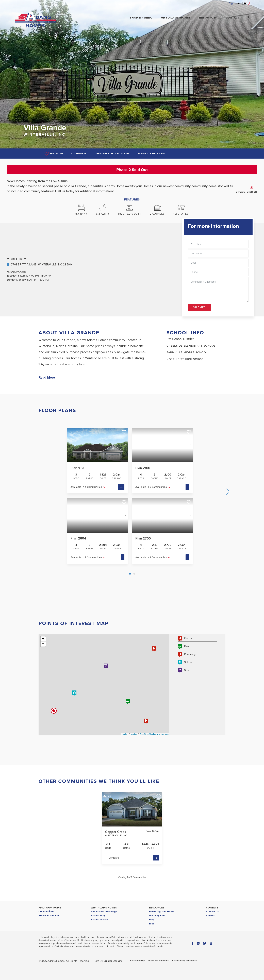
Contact (212, 908)
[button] (141, 18)
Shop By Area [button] (141, 18)
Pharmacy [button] (187, 655)
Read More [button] (47, 378)
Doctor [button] (185, 639)
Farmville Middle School (187, 352)
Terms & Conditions (158, 961)
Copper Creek (125, 834)
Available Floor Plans (112, 154)
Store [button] (184, 670)
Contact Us (212, 911)
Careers (210, 916)
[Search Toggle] (248, 18)
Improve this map (161, 734)
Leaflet (125, 734)
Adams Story (98, 916)
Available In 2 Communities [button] (151, 557)
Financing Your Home (162, 911)
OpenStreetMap (146, 734)
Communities (46, 911)
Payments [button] (240, 190)
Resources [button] (208, 18)
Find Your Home (50, 908)
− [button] (43, 644)
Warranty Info (157, 916)
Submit (199, 307)
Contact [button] (233, 18)
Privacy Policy (137, 961)
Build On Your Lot (49, 916)
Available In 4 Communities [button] (86, 487)
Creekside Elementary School (191, 346)
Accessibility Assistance (185, 961)
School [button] (185, 662)
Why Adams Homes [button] (176, 18)
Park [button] (184, 647)
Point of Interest (152, 154)
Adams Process (100, 920)
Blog (152, 924)
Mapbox (134, 734)
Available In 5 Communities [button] (151, 487)
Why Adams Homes (104, 908)
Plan (78, 468)
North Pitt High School (186, 359)
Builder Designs (113, 961)
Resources (157, 908)
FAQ (152, 920)
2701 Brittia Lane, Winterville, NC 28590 (41, 265)
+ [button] (43, 639)
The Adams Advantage (104, 911)
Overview (79, 154)
